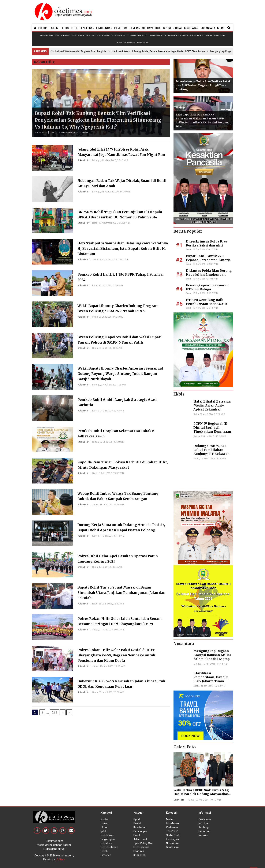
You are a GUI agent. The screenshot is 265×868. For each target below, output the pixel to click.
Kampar (65, 35)
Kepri (223, 35)
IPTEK (74, 28)
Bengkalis (92, 35)
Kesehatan (140, 827)
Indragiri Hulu (139, 35)
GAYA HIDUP (154, 28)
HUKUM (54, 28)
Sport (137, 819)
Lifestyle (106, 855)
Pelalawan (78, 35)
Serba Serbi (173, 835)
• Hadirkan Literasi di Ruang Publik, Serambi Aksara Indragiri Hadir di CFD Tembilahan (160, 51)
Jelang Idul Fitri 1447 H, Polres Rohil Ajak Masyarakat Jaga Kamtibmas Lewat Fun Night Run (122, 154)
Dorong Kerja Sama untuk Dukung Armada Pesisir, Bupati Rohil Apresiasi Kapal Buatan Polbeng (121, 530)
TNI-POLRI (172, 831)
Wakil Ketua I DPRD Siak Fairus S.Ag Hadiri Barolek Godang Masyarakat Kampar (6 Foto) (201, 794)
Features (139, 851)
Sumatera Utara (126, 42)
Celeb (104, 851)
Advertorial (140, 839)
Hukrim (105, 823)
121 (54, 712)
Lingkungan (108, 839)
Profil (137, 835)
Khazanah (140, 855)
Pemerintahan (109, 847)
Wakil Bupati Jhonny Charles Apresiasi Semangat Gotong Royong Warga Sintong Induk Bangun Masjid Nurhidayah (119, 373)
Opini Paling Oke (143, 843)
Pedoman (204, 831)
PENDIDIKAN (87, 28)
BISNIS (65, 28)
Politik (104, 819)
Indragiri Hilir (158, 35)
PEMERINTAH (137, 28)
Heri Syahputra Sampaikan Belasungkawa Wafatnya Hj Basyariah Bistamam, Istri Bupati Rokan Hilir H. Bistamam (122, 248)
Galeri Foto (179, 800)
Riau (216, 35)
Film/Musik (173, 823)
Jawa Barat (143, 42)
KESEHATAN (191, 28)
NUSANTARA (208, 28)
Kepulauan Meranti (192, 35)
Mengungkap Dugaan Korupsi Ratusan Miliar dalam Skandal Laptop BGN (212, 657)
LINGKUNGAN (104, 28)
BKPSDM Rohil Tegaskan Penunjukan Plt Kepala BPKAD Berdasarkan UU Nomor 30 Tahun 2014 (118, 217)
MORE (221, 28)
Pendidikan (107, 835)
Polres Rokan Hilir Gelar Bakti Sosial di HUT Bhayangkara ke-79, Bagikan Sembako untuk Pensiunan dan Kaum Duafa (122, 655)
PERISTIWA (121, 28)
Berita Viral (173, 847)
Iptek (104, 831)
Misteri (170, 819)
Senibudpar (140, 831)
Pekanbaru (46, 35)
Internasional (141, 847)
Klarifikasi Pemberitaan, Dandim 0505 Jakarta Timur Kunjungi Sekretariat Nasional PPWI (211, 681)
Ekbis (104, 827)
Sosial (137, 823)
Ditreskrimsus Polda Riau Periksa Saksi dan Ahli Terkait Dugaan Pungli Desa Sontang (203, 85)
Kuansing (173, 35)
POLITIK (43, 28)
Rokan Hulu (121, 35)
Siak (57, 35)
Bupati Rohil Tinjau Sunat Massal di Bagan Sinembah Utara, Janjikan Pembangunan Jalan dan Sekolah (122, 592)
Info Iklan (204, 823)
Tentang (204, 827)
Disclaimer (205, 819)
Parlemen (172, 827)
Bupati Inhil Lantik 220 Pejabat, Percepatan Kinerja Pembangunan (208, 260)
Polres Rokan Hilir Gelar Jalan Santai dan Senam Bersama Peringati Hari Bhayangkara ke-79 (121, 624)
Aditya (61, 859)
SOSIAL (178, 28)
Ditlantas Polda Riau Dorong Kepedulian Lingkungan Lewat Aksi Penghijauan (209, 275)
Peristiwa (106, 843)
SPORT (167, 28)
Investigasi (172, 839)
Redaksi (203, 835)
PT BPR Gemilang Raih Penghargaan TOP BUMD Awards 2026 (207, 304)
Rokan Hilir (106, 35)
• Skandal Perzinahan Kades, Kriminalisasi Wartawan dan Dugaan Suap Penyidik (64, 51)
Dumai (208, 35)
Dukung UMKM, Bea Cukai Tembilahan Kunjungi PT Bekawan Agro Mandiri (212, 452)
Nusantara (172, 843)
